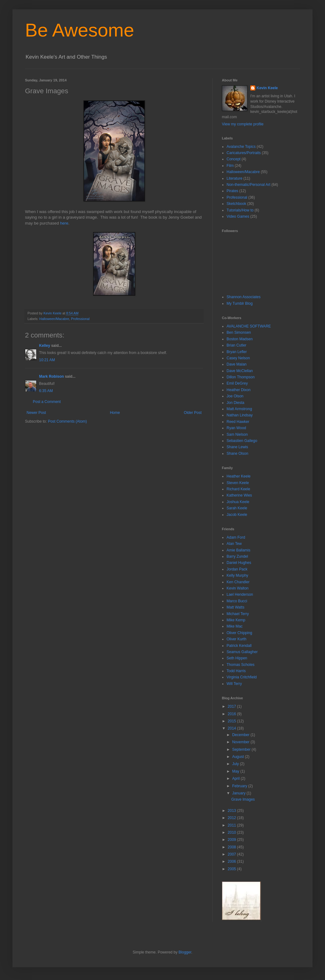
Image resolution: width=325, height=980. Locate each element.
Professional (80, 319)
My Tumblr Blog (240, 303)
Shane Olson (237, 454)
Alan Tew (234, 544)
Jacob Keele (237, 515)
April (236, 779)
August (239, 757)
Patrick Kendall (239, 646)
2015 (232, 721)
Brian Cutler (236, 345)
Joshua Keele (238, 502)
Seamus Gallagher (242, 652)
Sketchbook (236, 204)
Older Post (193, 413)
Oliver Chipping (239, 633)
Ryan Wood (236, 428)
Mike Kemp (236, 620)
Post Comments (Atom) (67, 421)
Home (115, 413)
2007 (232, 854)
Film (230, 166)
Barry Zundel (237, 556)
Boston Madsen (240, 339)
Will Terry (234, 684)
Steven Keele (238, 483)
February (240, 786)
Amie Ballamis (238, 550)
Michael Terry (238, 614)
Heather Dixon (239, 390)
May (236, 771)
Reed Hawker (238, 422)
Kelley (45, 346)
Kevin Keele (267, 88)
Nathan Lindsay (240, 415)
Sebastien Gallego (242, 441)
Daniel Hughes (239, 563)
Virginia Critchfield (242, 677)
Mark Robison (51, 376)
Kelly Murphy (237, 575)
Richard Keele (238, 489)
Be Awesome (80, 30)
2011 (232, 825)
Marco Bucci (237, 601)
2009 (232, 840)
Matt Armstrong (239, 409)
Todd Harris (236, 671)
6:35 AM (46, 391)
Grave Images (243, 799)
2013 (232, 811)
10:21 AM (47, 360)
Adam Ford (236, 537)
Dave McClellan (240, 371)
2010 (232, 832)
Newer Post (36, 413)
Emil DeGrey (237, 383)
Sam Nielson (237, 434)
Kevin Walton (237, 588)
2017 (232, 706)
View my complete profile (243, 124)
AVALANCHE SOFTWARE (249, 326)
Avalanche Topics (241, 147)
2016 (232, 714)
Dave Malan (237, 364)
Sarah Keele (237, 508)
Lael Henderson (240, 594)
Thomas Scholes (240, 665)
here (64, 223)
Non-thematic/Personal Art (248, 185)
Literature (235, 178)
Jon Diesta (235, 403)
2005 (232, 869)
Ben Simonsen (239, 332)
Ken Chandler (238, 582)
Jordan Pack (237, 569)
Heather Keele (239, 476)
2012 (232, 818)
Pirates (232, 191)
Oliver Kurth (236, 639)
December (241, 735)
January (239, 793)
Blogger (185, 952)
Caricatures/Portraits (244, 153)
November (241, 742)
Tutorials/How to (240, 210)
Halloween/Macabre (54, 319)
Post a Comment (47, 402)
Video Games (238, 216)
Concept (234, 159)
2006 (232, 861)
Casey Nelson (238, 358)
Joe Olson (235, 396)
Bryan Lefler (237, 352)
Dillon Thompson (241, 377)
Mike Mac (235, 626)
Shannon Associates (244, 297)
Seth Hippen (237, 658)
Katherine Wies (239, 495)
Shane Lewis (237, 447)
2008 (232, 847)
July (236, 764)
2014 (232, 728)
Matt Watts (235, 607)
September (242, 750)
